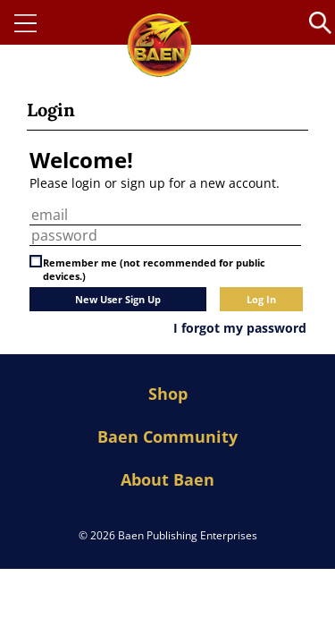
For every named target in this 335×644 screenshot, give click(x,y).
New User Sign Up (118, 299)
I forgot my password (240, 328)
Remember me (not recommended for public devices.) (154, 269)
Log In (261, 299)
